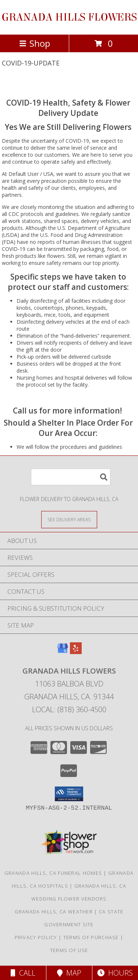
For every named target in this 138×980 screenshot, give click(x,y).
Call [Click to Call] (23, 973)
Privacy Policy (36, 937)
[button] (69, 794)
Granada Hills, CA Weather (54, 912)
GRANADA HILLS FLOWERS (69, 17)
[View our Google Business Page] (63, 652)
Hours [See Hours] (115, 973)
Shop (35, 43)
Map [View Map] (69, 973)
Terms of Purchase (91, 937)
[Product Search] (71, 477)
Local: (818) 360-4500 (69, 709)
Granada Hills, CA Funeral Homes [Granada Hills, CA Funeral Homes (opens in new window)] (53, 873)
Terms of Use (69, 950)
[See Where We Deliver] (69, 519)
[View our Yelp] (76, 652)
